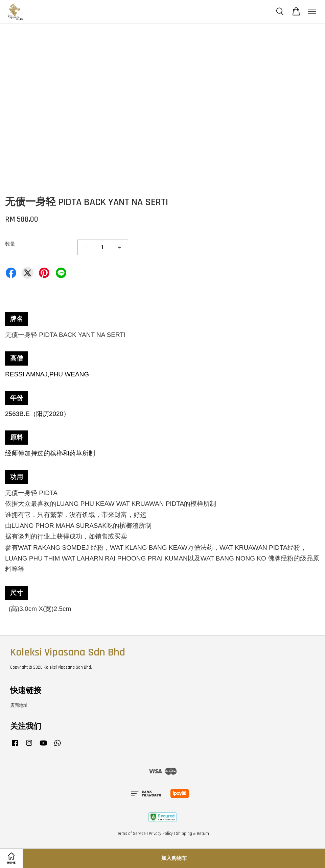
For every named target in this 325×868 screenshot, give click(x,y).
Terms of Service (131, 834)
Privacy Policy (161, 834)
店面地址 (19, 705)
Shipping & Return (192, 834)
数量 (10, 244)
